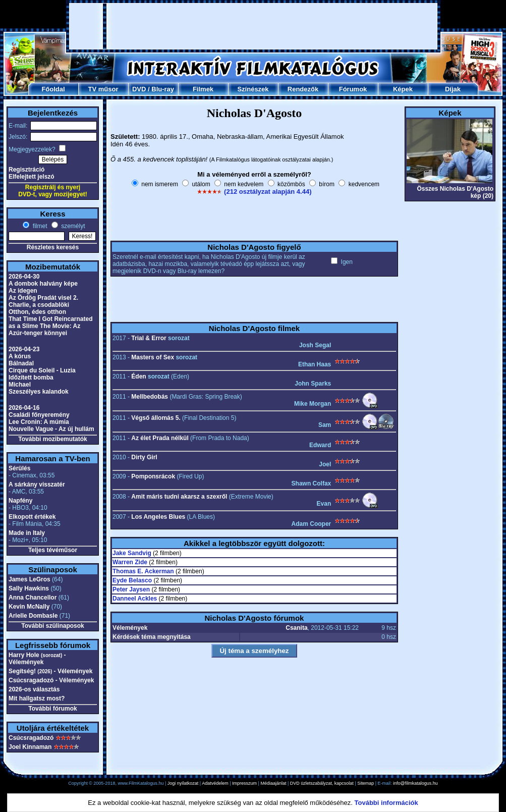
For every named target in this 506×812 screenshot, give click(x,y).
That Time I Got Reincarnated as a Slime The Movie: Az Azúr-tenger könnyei (50, 326)
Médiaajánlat (273, 783)
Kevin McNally (29, 607)
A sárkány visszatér (37, 484)
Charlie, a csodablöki (39, 305)
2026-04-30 (24, 277)
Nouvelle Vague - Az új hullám (51, 429)
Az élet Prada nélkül (160, 438)
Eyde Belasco (132, 580)
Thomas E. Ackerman (143, 571)
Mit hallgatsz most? (37, 698)
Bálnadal (21, 363)
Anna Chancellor (33, 598)
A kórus (20, 356)
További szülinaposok (52, 626)
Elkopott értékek (32, 517)
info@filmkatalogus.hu (415, 783)
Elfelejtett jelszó (32, 177)
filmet (39, 226)
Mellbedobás (150, 397)
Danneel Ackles (135, 599)
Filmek (203, 89)
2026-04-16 (24, 408)
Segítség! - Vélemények (50, 671)
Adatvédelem (215, 783)
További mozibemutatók (52, 439)
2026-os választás (34, 689)
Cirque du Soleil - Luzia (42, 370)
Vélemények (130, 628)
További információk (386, 803)
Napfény (20, 501)
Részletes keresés (53, 247)
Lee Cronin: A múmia (39, 422)
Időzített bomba (31, 377)
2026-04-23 (24, 349)
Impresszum (244, 783)
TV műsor (103, 89)
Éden (138, 376)
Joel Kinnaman (30, 747)
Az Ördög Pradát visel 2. (43, 298)
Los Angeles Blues (158, 517)
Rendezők (303, 89)
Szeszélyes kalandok (39, 392)
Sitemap (366, 783)
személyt (72, 226)
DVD (139, 89)
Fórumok (353, 89)
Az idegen (23, 291)
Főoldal (53, 89)
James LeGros (30, 579)
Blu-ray (163, 89)
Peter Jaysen (131, 589)
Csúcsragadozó (31, 738)
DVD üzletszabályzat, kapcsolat (322, 783)
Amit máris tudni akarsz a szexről (179, 497)
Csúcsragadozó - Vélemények (51, 680)
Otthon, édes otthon (37, 312)
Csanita (296, 628)
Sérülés (19, 468)
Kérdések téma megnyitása (152, 637)
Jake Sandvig (132, 553)
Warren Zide (130, 562)
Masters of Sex (153, 357)
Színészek (253, 89)
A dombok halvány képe (43, 284)
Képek (403, 89)
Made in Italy (27, 533)
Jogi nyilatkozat (183, 783)
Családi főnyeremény (39, 415)
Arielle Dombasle (33, 616)
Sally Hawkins (29, 588)
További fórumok (52, 709)
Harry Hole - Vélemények (37, 659)
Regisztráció (26, 170)
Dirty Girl (144, 457)
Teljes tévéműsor (53, 550)
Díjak (453, 89)
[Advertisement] (254, 26)
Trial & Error (149, 338)
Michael (20, 385)
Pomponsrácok (153, 476)
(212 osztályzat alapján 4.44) (268, 192)
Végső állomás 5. (156, 418)
